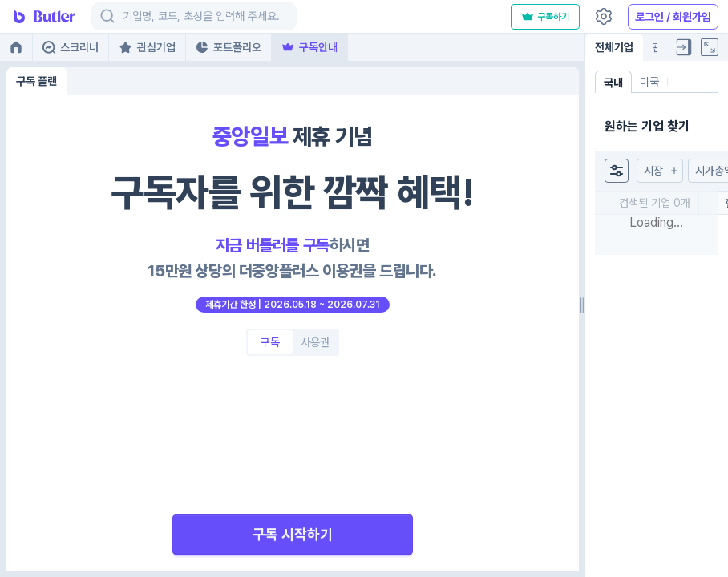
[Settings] (604, 16)
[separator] (582, 305)
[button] (660, 171)
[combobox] (124, 16)
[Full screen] (710, 47)
